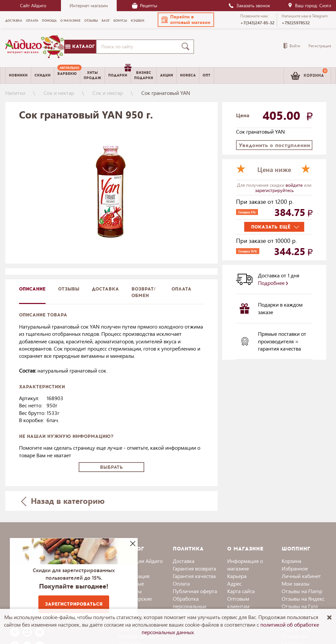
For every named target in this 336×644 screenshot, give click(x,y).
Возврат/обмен (144, 292)
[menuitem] (67, 75)
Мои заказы (296, 583)
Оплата (181, 289)
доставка (105, 289)
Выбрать (111, 467)
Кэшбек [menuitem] (138, 21)
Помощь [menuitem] (49, 21)
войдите (295, 185)
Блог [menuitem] (106, 21)
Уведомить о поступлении (274, 145)
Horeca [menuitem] (188, 75)
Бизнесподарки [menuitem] (144, 75)
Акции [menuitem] (167, 75)
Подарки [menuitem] (119, 73)
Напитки (15, 93)
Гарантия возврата (194, 568)
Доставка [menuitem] (14, 21)
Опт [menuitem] (207, 75)
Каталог (80, 46)
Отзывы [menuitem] (91, 21)
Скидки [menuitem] (42, 75)
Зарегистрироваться (74, 604)
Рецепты (145, 5)
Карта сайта (241, 591)
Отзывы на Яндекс (303, 599)
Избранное (295, 568)
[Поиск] (187, 47)
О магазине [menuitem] (70, 21)
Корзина (291, 561)
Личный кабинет (301, 576)
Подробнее (273, 283)
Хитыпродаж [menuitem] (92, 75)
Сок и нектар (59, 93)
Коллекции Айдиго (141, 561)
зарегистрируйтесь (274, 190)
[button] (186, 20)
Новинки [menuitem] (18, 75)
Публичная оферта (195, 591)
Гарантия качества (194, 576)
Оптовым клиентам (238, 602)
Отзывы (69, 289)
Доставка (184, 561)
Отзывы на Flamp (302, 591)
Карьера (237, 576)
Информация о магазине (245, 565)
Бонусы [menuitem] (120, 21)
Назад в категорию (63, 501)
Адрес (234, 583)
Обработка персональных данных (189, 606)
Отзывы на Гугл (300, 606)
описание (32, 289)
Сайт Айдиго (33, 5)
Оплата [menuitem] (32, 21)
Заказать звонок (249, 5)
